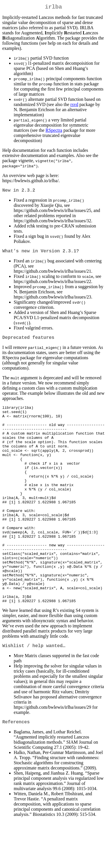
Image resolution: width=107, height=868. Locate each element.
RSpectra (54, 131)
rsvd (74, 106)
